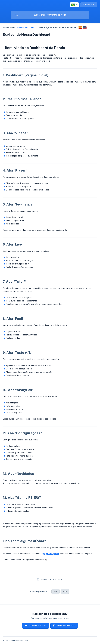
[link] (80, 27)
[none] (74, 5)
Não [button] (65, 591)
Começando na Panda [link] (26, 28)
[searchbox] (50, 15)
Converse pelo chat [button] (37, 626)
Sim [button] (56, 591)
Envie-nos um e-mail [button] (66, 626)
